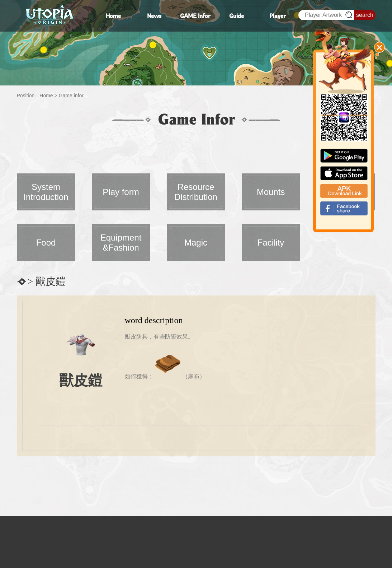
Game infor (71, 96)
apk (344, 191)
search (365, 15)
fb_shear (344, 208)
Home (46, 96)
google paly (344, 156)
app (344, 173)
